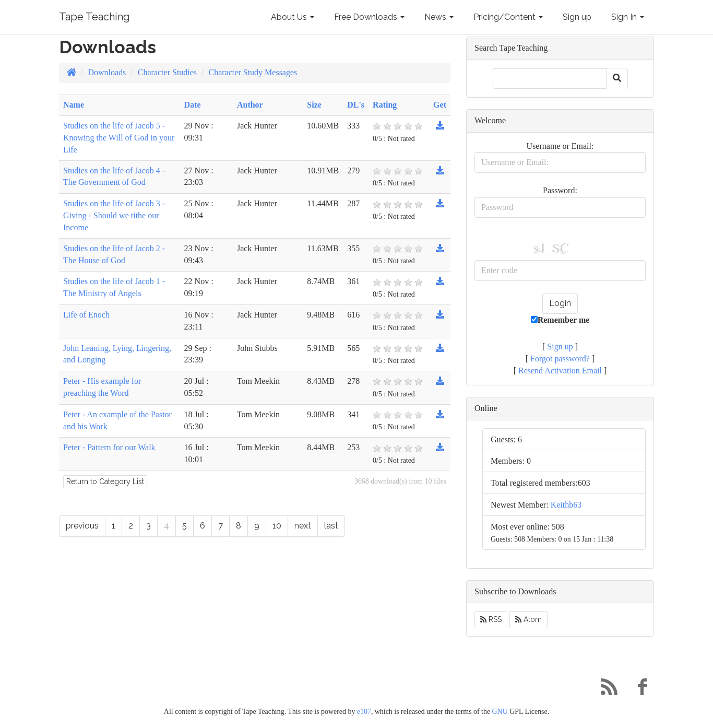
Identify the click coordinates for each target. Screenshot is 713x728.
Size (314, 105)
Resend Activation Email (560, 371)
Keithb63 (566, 505)
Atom (528, 619)
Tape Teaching (94, 17)
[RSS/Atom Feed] (605, 690)
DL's (356, 105)
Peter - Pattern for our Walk (109, 447)
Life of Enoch (86, 315)
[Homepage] (72, 72)
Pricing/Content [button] (508, 17)
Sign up (577, 17)
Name (74, 105)
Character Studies (167, 72)
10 (277, 526)
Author (250, 105)
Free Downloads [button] (369, 17)
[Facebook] (638, 690)
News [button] (439, 17)
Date (193, 105)
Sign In (628, 17)
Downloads (107, 72)
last (331, 526)
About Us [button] (293, 17)
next (303, 526)
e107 (364, 712)
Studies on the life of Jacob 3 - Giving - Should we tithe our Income (114, 215)
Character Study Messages (253, 72)
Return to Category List (105, 482)
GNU (500, 712)
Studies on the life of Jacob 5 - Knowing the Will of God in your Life (119, 138)
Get (440, 105)
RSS (491, 619)
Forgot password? (560, 359)
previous (82, 526)
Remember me (560, 320)
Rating (385, 105)
